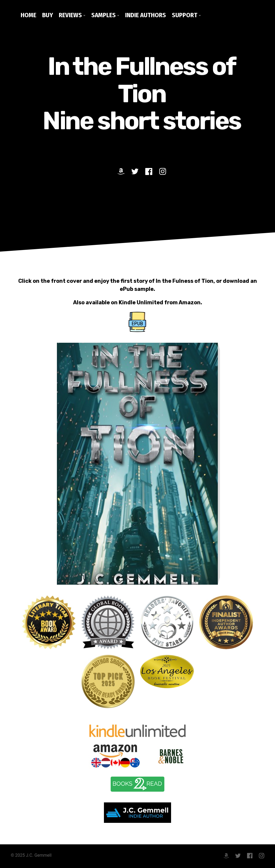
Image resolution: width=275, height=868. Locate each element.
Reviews (70, 15)
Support (185, 15)
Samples (104, 15)
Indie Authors (146, 15)
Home (28, 15)
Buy (48, 15)
